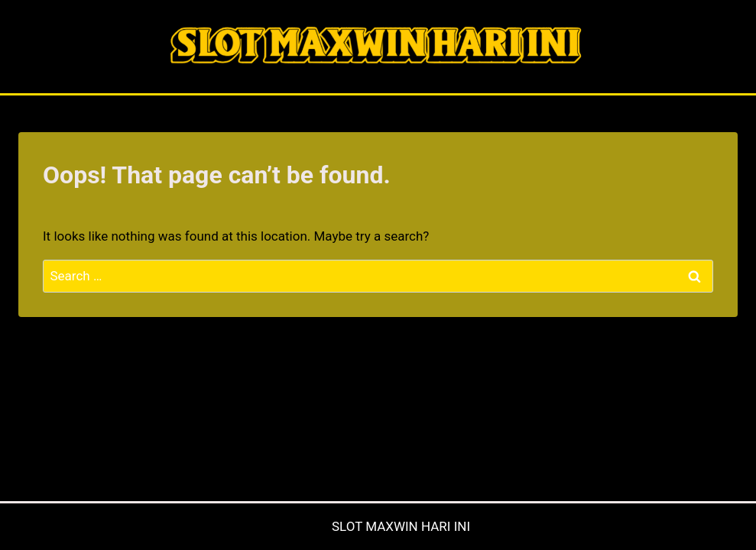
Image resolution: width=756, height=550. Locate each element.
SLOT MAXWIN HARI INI (401, 526)
